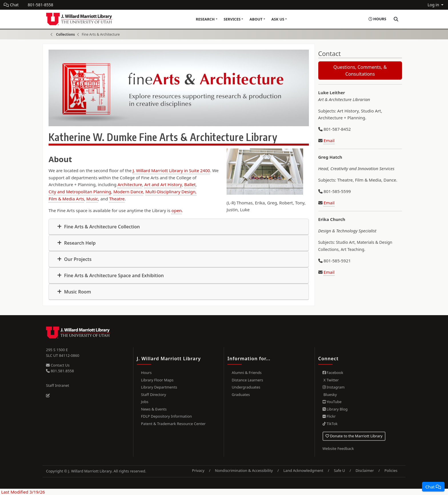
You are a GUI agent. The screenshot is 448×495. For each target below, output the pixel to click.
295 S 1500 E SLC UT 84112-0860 (63, 353)
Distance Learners (247, 380)
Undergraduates (246, 387)
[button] (433, 487)
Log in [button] (434, 5)
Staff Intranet (58, 385)
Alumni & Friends (247, 373)
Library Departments (159, 387)
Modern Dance (128, 192)
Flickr (329, 416)
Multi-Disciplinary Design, (171, 192)
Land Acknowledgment (303, 470)
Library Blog (335, 409)
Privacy (198, 470)
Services (232, 19)
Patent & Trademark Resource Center (173, 424)
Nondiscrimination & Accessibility (244, 470)
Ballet (190, 184)
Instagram (334, 387)
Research (205, 19)
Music (92, 199)
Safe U (339, 470)
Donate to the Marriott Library (354, 436)
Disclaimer (365, 470)
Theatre (117, 199)
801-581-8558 (40, 5)
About (256, 19)
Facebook (333, 373)
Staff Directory (154, 395)
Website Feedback (338, 448)
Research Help (79, 243)
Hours (146, 373)
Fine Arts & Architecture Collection (101, 227)
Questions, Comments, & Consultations (360, 71)
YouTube (332, 402)
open (177, 210)
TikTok (330, 424)
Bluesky (330, 395)
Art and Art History (163, 184)
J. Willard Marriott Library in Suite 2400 (171, 170)
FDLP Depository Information (167, 416)
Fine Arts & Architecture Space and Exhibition (113, 275)
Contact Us (58, 365)
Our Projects (77, 259)
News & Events (154, 409)
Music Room (77, 292)
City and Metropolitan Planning (80, 192)
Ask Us (278, 19)
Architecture (130, 184)
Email (329, 140)
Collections (65, 34)
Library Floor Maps (157, 380)
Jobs (145, 402)
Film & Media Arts (66, 199)
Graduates (241, 395)
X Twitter (331, 380)
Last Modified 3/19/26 (22, 492)
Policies (391, 470)
